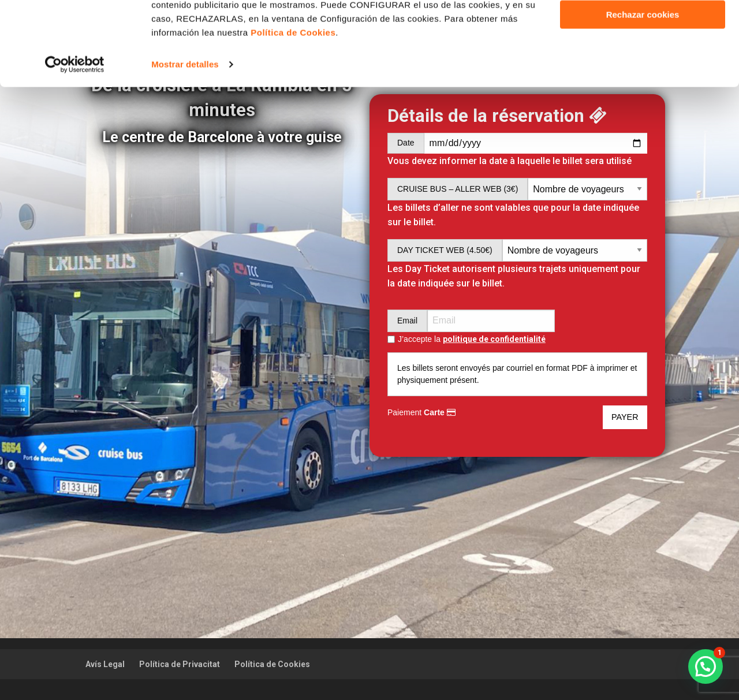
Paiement (421, 412)
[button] (706, 667)
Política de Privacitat (180, 664)
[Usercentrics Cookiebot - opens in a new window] (75, 143)
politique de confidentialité (494, 339)
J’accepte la (472, 339)
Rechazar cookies (643, 93)
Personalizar (643, 61)
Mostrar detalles (185, 143)
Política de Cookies (272, 664)
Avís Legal (105, 664)
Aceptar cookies (643, 28)
